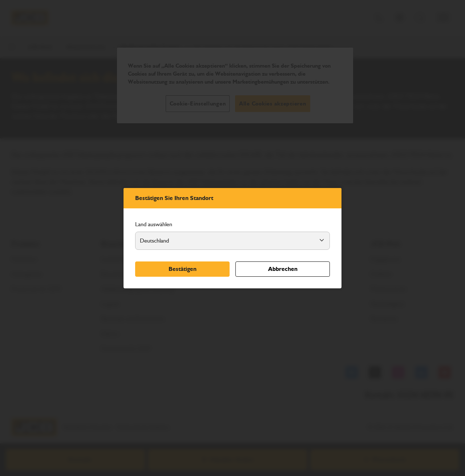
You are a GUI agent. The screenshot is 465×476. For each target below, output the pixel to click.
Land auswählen (154, 224)
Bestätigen (183, 269)
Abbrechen (283, 269)
